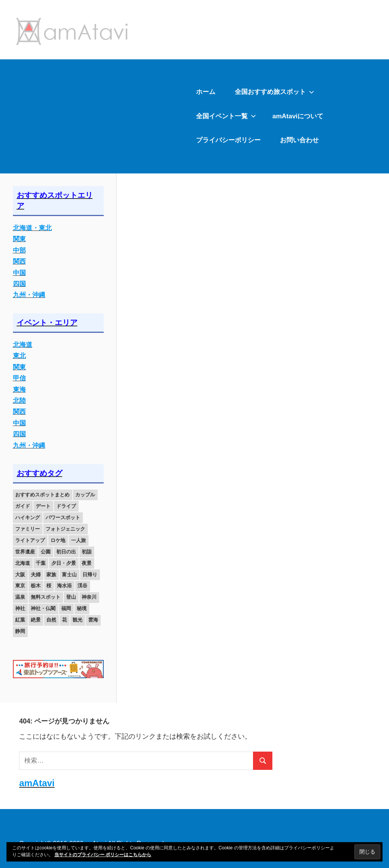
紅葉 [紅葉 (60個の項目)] (20, 620)
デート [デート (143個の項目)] (43, 506)
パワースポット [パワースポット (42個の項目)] (63, 517)
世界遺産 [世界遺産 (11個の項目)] (25, 552)
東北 (19, 356)
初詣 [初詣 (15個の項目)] (87, 552)
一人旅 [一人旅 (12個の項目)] (78, 540)
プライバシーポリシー (228, 140)
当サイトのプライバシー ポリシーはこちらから (103, 855)
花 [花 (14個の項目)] (64, 620)
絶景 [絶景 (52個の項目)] (36, 620)
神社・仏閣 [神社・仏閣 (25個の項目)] (43, 608)
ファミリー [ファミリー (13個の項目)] (28, 529)
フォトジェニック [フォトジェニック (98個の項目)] (65, 529)
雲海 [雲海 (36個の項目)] (93, 620)
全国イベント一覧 (226, 116)
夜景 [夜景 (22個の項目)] (87, 563)
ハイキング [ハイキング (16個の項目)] (28, 517)
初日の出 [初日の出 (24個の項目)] (66, 552)
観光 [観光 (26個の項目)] (77, 620)
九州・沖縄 (29, 295)
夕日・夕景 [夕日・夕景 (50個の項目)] (64, 563)
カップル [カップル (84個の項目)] (85, 495)
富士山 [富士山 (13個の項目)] (69, 575)
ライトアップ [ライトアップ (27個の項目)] (30, 540)
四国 (19, 284)
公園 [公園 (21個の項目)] (46, 552)
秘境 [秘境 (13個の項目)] (82, 608)
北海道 (23, 345)
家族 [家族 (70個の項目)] (51, 575)
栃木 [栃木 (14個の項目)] (36, 586)
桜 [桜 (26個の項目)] (49, 586)
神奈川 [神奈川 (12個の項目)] (89, 597)
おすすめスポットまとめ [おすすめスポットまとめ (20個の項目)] (42, 495)
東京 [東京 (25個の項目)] (20, 586)
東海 (19, 390)
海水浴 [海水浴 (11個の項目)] (64, 586)
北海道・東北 (32, 228)
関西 (19, 262)
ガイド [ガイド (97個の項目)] (23, 506)
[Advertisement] (93, 116)
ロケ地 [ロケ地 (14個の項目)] (58, 540)
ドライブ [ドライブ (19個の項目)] (66, 506)
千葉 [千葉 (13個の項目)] (41, 563)
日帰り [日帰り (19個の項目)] (90, 575)
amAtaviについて (298, 116)
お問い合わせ (299, 140)
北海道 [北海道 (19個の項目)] (23, 563)
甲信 (19, 378)
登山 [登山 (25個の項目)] (71, 597)
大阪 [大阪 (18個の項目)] (20, 575)
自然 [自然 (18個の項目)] (51, 620)
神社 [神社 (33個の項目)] (20, 608)
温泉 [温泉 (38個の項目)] (20, 597)
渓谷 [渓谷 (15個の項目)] (82, 586)
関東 (19, 239)
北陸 (19, 401)
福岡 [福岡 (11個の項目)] (66, 608)
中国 (19, 273)
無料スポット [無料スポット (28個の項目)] (46, 597)
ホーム (206, 92)
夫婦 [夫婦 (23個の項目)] (36, 575)
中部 (19, 250)
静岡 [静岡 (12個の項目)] (20, 631)
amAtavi (37, 783)
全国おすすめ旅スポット (274, 92)
